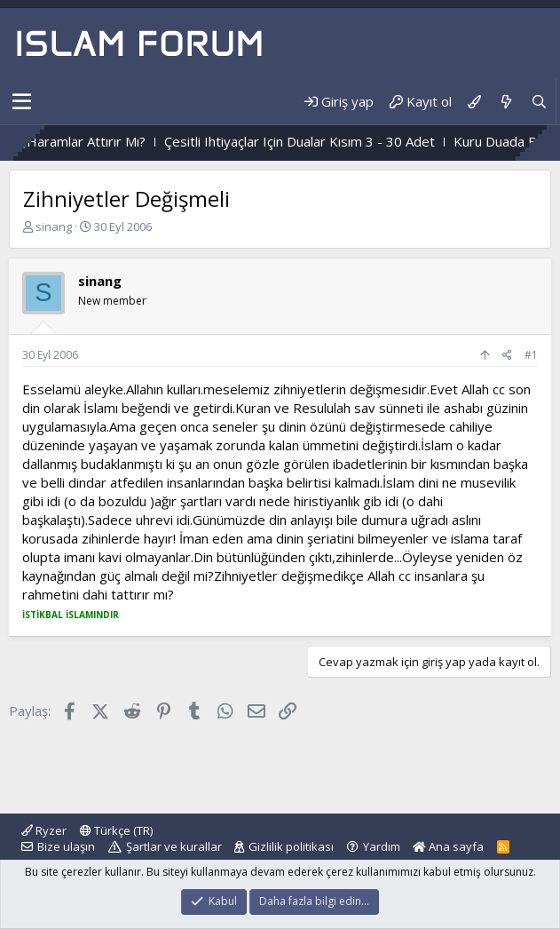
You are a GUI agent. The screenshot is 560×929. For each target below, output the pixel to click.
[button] (22, 102)
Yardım (382, 846)
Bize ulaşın (66, 846)
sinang (54, 226)
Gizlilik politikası (291, 846)
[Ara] (539, 102)
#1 (531, 355)
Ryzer (44, 830)
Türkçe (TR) (116, 830)
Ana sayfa (448, 846)
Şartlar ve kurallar (174, 846)
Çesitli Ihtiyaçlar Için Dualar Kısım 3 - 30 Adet (324, 141)
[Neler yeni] (505, 102)
